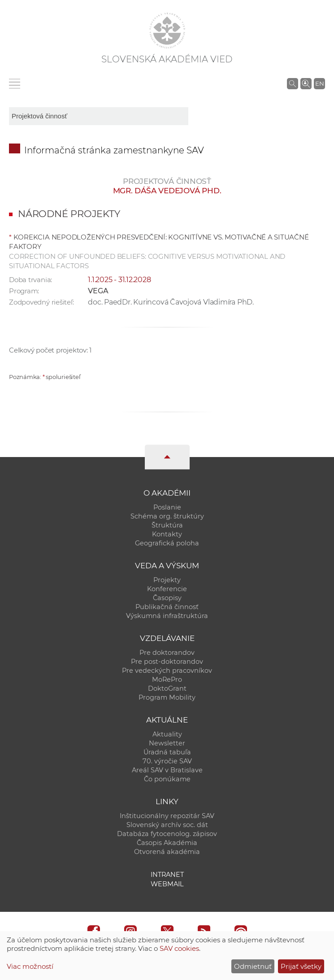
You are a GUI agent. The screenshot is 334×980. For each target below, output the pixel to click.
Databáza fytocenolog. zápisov (167, 834)
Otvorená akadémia (167, 852)
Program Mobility (167, 697)
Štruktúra (167, 525)
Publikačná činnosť (167, 607)
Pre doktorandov (167, 653)
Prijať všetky (301, 966)
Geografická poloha (167, 543)
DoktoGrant (167, 688)
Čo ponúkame (167, 779)
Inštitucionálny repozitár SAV (167, 816)
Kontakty (167, 534)
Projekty (167, 580)
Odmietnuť (253, 966)
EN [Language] (320, 83)
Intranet (167, 875)
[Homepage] (167, 30)
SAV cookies (179, 948)
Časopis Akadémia (167, 843)
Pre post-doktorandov (167, 662)
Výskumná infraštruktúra (167, 616)
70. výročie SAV (167, 761)
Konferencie (167, 589)
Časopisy (167, 598)
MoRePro (167, 679)
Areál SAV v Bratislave (167, 770)
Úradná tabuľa (167, 752)
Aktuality (167, 734)
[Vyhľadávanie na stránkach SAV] (293, 83)
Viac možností (30, 966)
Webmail (167, 884)
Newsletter (167, 743)
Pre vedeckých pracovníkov (167, 671)
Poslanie (167, 507)
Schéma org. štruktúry (167, 516)
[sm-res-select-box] (99, 116)
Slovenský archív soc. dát (167, 825)
